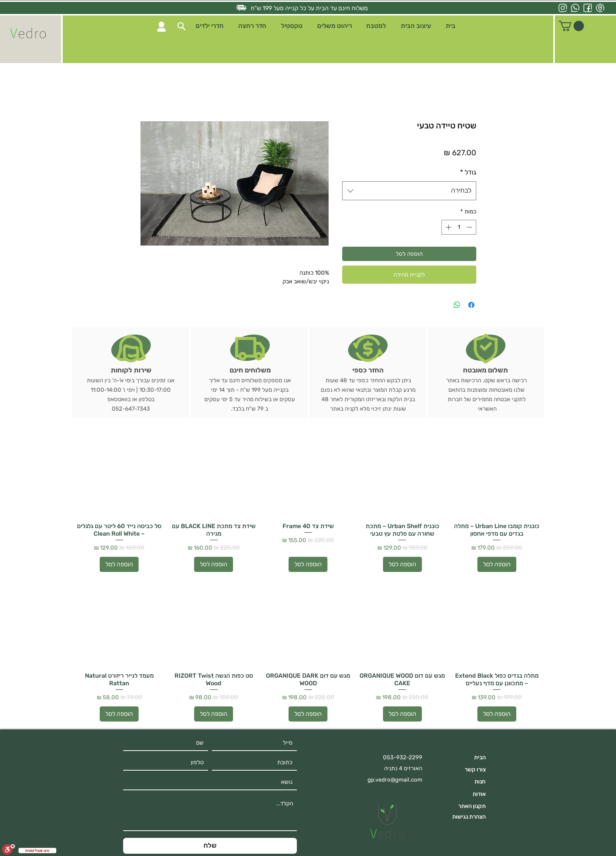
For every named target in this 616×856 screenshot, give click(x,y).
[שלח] (210, 846)
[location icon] (600, 8)
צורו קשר (475, 769)
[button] (181, 26)
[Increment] (448, 227)
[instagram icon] (563, 8)
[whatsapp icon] (575, 8)
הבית (480, 757)
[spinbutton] (459, 227)
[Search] (161, 27)
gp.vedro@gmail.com (395, 780)
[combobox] (409, 191)
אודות (479, 794)
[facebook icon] (588, 8)
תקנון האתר (472, 806)
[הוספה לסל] (497, 564)
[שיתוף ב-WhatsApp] (457, 305)
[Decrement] (470, 227)
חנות (480, 782)
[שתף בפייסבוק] (471, 305)
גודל (468, 172)
